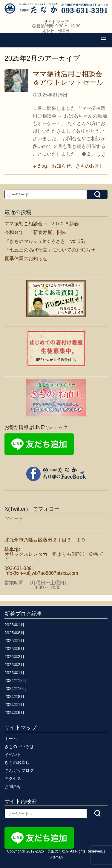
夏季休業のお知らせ (26, 259)
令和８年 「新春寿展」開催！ (38, 232)
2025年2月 (14, 665)
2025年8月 (14, 633)
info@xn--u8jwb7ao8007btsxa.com (41, 573)
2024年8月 (14, 697)
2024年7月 (14, 705)
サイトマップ (56, 22)
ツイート (14, 518)
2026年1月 (14, 625)
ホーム (11, 739)
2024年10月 (16, 689)
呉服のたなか (58, 851)
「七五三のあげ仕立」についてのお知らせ (50, 250)
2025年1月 (14, 673)
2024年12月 (16, 680)
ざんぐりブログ (19, 770)
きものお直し (90, 166)
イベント (13, 755)
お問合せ (13, 786)
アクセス (13, 778)
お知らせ (61, 166)
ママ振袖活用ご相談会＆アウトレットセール (68, 78)
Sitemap (56, 857)
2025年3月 (14, 657)
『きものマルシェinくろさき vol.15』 (46, 241)
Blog (42, 166)
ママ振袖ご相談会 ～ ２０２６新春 (42, 224)
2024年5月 (14, 713)
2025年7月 (14, 641)
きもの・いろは (19, 747)
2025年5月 (14, 649)
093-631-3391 (19, 568)
